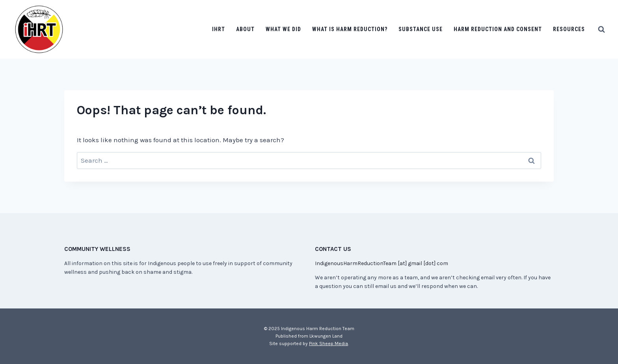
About (245, 29)
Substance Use (421, 29)
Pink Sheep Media (329, 344)
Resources (569, 29)
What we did (283, 29)
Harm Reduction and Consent (498, 29)
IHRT (219, 29)
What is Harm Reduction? (350, 29)
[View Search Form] (601, 30)
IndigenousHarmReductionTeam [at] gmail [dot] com (382, 263)
